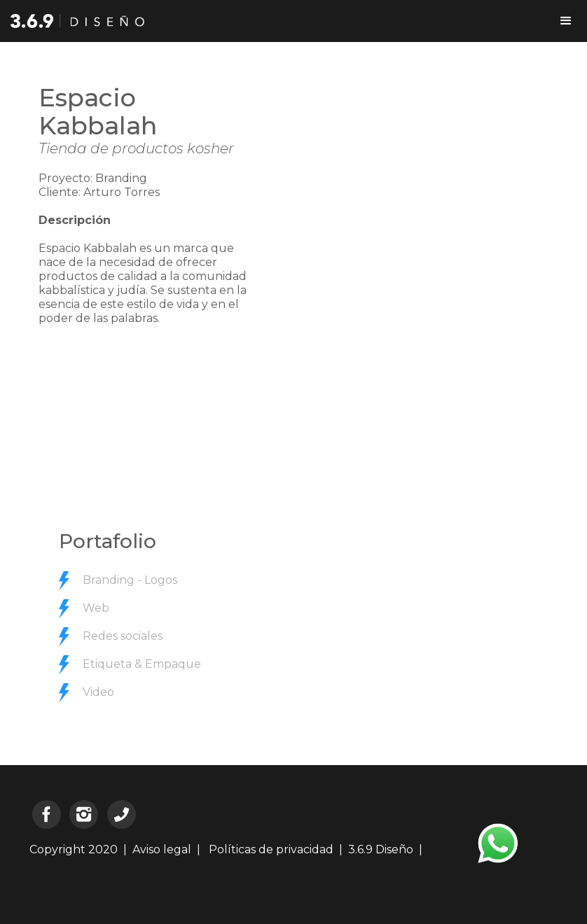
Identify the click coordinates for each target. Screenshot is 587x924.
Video (98, 692)
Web (96, 608)
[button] (566, 21)
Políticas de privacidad (270, 849)
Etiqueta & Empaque (142, 664)
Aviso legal (162, 849)
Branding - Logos (130, 580)
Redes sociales (123, 636)
